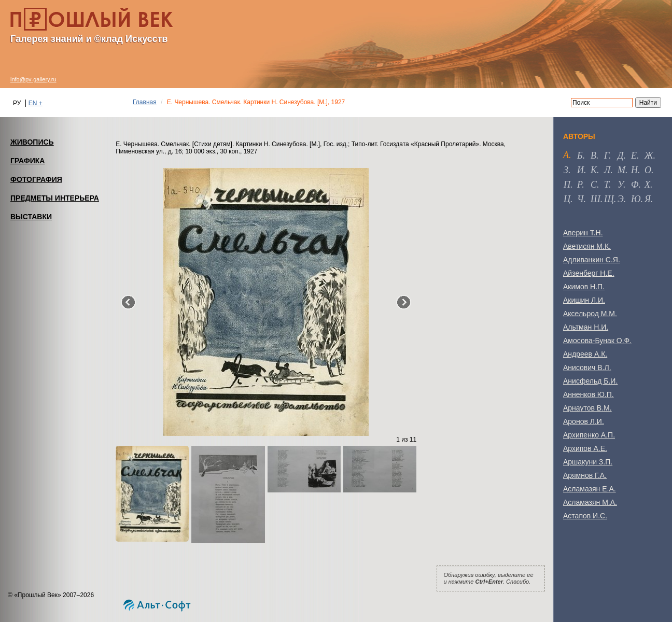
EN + (36, 103)
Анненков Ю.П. (589, 394)
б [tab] (580, 155)
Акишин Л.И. (584, 300)
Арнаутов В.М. (587, 408)
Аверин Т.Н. (583, 233)
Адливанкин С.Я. (592, 260)
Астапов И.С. (585, 516)
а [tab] (566, 155)
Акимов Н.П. (584, 287)
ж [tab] (649, 155)
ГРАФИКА (27, 161)
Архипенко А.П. (589, 435)
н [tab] (634, 170)
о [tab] (648, 170)
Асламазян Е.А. (590, 489)
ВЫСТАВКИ (31, 217)
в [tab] (593, 155)
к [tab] (594, 170)
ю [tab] (636, 199)
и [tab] (580, 170)
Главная (145, 102)
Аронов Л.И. (584, 421)
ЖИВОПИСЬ (32, 142)
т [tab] (606, 185)
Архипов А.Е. (585, 448)
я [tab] (648, 199)
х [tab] (647, 185)
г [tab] (606, 155)
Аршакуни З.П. (588, 462)
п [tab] (567, 185)
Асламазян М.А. (590, 502)
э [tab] (621, 199)
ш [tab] (596, 199)
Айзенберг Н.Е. (589, 273)
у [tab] (620, 185)
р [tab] (579, 185)
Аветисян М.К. (587, 246)
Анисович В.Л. (587, 367)
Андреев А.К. (585, 354)
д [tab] (620, 155)
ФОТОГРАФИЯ (36, 179)
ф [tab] (635, 185)
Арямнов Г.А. (585, 475)
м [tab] (621, 170)
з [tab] (566, 170)
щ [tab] (609, 199)
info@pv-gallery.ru (33, 79)
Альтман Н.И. (586, 327)
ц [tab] (567, 199)
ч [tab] (580, 199)
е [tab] (634, 155)
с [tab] (594, 185)
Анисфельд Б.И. (590, 381)
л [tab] (607, 170)
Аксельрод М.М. (590, 314)
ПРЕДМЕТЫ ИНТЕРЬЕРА (55, 198)
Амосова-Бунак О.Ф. (597, 341)
